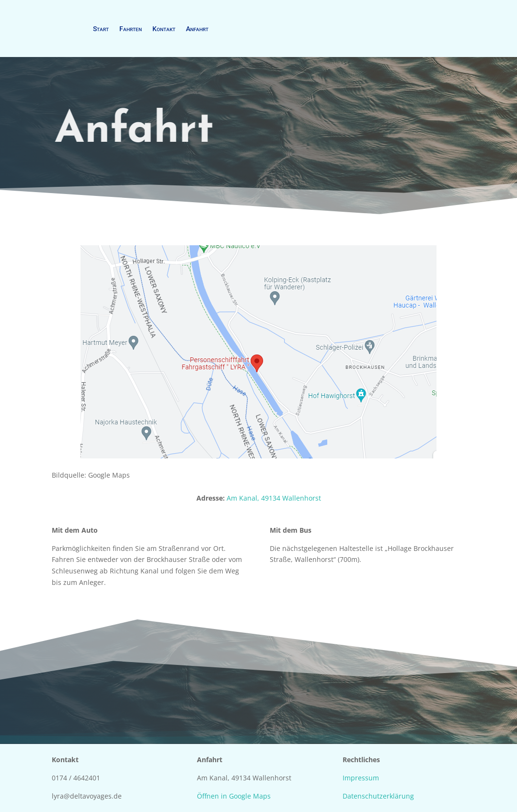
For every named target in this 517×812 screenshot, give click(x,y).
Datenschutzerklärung (378, 796)
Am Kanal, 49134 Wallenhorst (274, 498)
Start (101, 29)
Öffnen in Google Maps (234, 796)
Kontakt (164, 29)
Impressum (361, 778)
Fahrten (131, 29)
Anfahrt (197, 29)
